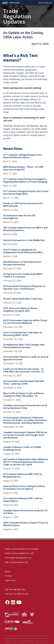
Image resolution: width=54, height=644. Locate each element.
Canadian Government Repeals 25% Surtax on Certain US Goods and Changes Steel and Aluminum (25, 435)
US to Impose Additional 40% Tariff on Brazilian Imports (23, 475)
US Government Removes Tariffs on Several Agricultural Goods (26, 358)
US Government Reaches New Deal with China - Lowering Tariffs (24, 382)
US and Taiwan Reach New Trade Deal (23, 299)
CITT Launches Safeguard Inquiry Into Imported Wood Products (23, 156)
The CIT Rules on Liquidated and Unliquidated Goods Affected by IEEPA (23, 251)
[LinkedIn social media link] (13, 602)
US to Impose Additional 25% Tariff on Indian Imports (23, 500)
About (7, 571)
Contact (8, 576)
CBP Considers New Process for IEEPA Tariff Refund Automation (25, 229)
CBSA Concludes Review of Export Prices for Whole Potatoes (26, 524)
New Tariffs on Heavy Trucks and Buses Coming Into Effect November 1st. (24, 395)
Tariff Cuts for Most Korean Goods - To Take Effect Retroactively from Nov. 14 (23, 370)
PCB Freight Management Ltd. (18, 558)
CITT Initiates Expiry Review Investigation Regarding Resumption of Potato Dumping (25, 180)
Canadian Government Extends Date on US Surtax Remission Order (25, 407)
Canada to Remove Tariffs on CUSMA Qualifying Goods (22, 448)
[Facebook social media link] (7, 602)
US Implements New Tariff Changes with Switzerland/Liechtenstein (24, 346)
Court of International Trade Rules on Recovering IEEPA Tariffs (23, 334)
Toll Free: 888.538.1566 (15, 590)
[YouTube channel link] (19, 602)
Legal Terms (10, 580)
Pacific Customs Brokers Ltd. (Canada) (22, 549)
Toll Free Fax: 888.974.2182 (17, 594)
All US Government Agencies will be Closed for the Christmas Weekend (25, 322)
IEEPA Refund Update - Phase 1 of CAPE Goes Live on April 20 (23, 168)
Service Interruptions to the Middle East (24, 240)
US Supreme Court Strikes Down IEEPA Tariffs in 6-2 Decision (23, 275)
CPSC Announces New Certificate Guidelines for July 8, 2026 (20, 310)
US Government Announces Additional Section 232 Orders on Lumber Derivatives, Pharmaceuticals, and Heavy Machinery (25, 420)
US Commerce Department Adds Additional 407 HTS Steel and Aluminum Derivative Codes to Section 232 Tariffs (25, 462)
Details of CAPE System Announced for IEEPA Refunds (23, 205)
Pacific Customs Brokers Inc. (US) (19, 553)
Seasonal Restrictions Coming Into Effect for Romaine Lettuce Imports (24, 488)
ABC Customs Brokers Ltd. (16, 562)
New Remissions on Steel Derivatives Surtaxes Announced (22, 263)
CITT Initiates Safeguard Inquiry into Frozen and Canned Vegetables (26, 193)
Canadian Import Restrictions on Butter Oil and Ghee (25, 512)
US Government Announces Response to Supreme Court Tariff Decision (24, 287)
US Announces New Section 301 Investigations (19, 217)
